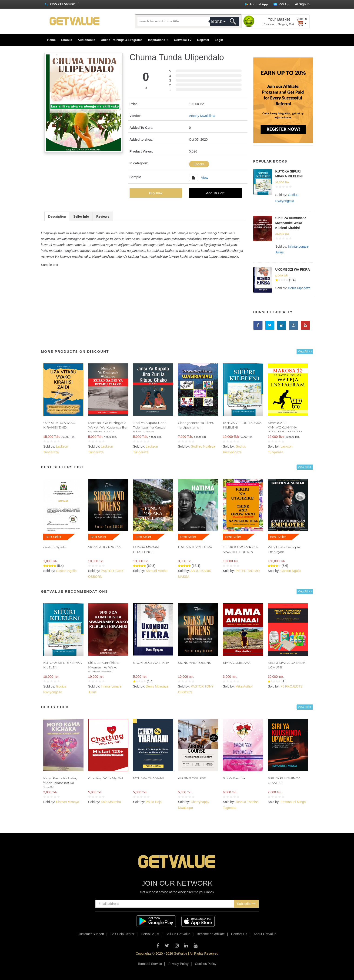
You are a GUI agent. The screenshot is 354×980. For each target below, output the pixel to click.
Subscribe (246, 904)
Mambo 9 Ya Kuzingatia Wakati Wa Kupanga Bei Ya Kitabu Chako (108, 427)
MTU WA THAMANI (148, 778)
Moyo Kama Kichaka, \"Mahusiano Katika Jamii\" (60, 783)
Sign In (302, 4)
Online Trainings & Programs (122, 40)
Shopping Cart (286, 24)
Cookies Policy (206, 964)
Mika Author (244, 686)
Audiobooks (86, 40)
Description (57, 216)
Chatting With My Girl (106, 778)
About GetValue (265, 934)
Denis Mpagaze (299, 288)
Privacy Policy (179, 964)
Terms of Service (150, 964)
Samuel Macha (157, 571)
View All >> (305, 352)
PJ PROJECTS (292, 686)
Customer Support (91, 934)
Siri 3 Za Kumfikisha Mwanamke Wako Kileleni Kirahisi (291, 223)
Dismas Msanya (67, 802)
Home (51, 40)
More (218, 22)
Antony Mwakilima (202, 116)
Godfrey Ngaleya (203, 446)
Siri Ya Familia (234, 778)
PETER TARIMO (248, 571)
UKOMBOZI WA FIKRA (293, 269)
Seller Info (81, 216)
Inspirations (158, 40)
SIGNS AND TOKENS (105, 547)
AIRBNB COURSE (192, 778)
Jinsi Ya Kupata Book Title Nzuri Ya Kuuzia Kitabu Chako (150, 427)
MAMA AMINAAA (237, 663)
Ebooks (67, 40)
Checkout (269, 24)
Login (219, 40)
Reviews (103, 216)
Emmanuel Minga (293, 802)
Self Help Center (122, 934)
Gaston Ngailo (55, 547)
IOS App (282, 4)
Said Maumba (111, 802)
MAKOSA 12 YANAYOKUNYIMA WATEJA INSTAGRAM (285, 427)
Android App (256, 4)
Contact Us (239, 934)
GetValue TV (183, 40)
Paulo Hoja (154, 802)
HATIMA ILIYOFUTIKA (195, 547)
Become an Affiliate (211, 934)
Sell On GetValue (178, 934)
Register (203, 40)
